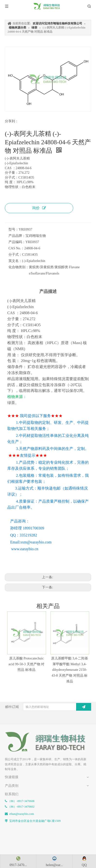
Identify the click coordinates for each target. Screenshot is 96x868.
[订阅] (89, 700)
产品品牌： (17, 236)
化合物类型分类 (15, 798)
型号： (14, 229)
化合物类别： (19, 267)
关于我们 (11, 766)
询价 (39, 208)
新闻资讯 (11, 771)
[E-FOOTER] (9, 730)
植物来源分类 (14, 804)
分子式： (15, 255)
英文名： (15, 261)
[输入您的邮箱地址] (55, 700)
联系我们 (11, 777)
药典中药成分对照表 (18, 816)
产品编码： (17, 242)
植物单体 (11, 810)
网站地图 (11, 783)
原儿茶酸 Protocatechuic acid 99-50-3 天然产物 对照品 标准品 (25, 663)
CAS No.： (16, 248)
